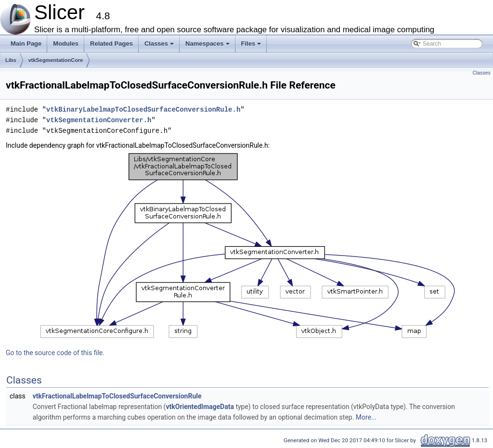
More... (366, 417)
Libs (11, 60)
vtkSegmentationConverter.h (99, 120)
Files (252, 46)
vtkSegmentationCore (56, 60)
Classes (160, 46)
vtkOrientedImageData (200, 407)
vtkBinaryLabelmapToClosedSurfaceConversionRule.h (143, 109)
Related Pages (111, 44)
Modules (66, 44)
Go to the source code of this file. (55, 353)
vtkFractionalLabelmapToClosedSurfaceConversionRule (117, 396)
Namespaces (208, 46)
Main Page (26, 44)
